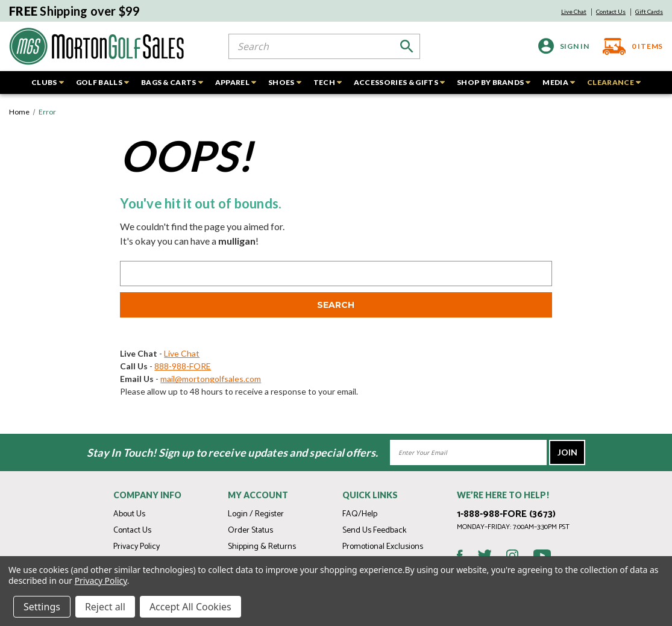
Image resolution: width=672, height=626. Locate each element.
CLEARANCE (614, 82)
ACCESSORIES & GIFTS (399, 82)
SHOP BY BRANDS (494, 82)
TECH (328, 82)
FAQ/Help (360, 514)
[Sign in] (564, 46)
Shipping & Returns (262, 547)
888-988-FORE (183, 366)
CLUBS (48, 82)
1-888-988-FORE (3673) (506, 514)
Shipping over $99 (75, 11)
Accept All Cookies (190, 607)
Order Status (250, 531)
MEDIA (559, 82)
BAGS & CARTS (172, 82)
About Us (129, 514)
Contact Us (611, 11)
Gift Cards (649, 11)
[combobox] (324, 46)
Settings (42, 607)
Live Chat (574, 11)
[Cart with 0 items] (630, 46)
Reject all (105, 607)
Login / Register (256, 514)
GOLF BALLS (102, 82)
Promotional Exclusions (383, 547)
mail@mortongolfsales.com (211, 379)
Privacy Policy (137, 547)
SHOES (285, 82)
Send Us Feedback (374, 531)
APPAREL (236, 82)
